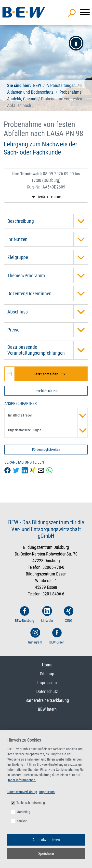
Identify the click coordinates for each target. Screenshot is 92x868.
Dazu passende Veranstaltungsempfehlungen (48, 350)
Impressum (47, 683)
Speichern (46, 854)
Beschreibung (48, 221)
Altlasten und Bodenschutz (30, 92)
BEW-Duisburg (25, 614)
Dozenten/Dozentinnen (48, 294)
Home (47, 665)
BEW (38, 85)
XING (69, 614)
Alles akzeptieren (46, 840)
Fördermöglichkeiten (46, 450)
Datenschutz (47, 691)
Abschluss (48, 312)
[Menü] (85, 12)
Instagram (35, 636)
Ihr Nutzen (48, 239)
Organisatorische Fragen (48, 430)
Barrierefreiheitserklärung (47, 700)
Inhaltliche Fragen (48, 416)
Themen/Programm (48, 276)
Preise (48, 330)
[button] (76, 43)
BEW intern (47, 709)
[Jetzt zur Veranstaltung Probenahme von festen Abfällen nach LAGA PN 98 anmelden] (46, 374)
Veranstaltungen (62, 85)
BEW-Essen (57, 636)
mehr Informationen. (22, 780)
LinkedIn (47, 614)
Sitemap (47, 674)
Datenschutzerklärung (22, 792)
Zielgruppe (48, 257)
